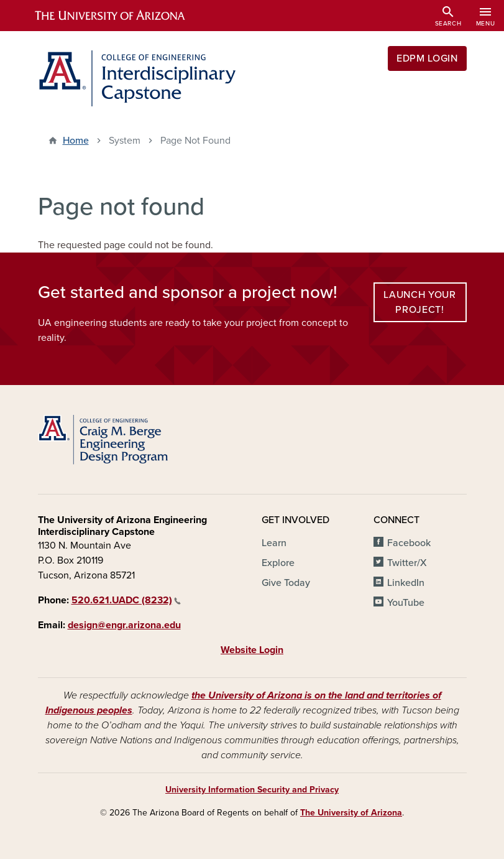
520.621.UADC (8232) (126, 600)
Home (76, 141)
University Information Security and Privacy (252, 790)
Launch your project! (419, 302)
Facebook (409, 543)
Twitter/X (407, 563)
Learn (274, 543)
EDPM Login (427, 58)
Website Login (252, 650)
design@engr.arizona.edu (124, 625)
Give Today (286, 583)
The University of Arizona (351, 813)
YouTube (406, 603)
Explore (278, 563)
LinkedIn (406, 583)
